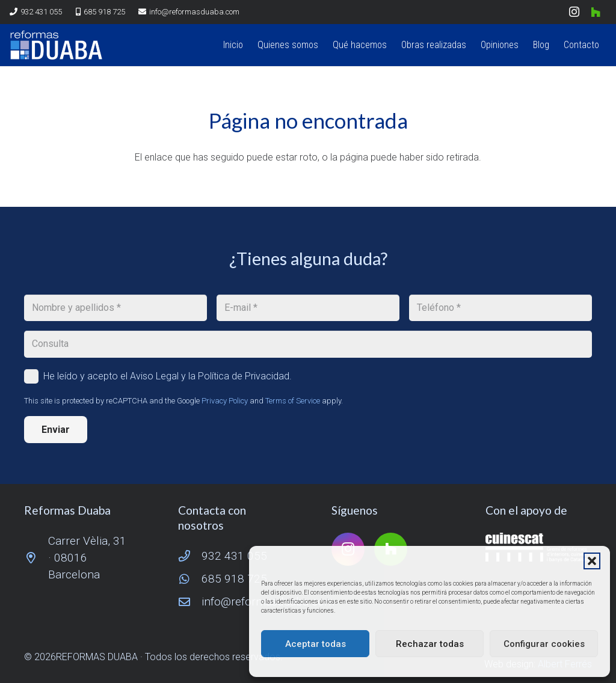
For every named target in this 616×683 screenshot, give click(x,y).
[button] (592, 561)
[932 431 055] (190, 556)
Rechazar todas (430, 644)
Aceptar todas (316, 644)
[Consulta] (308, 344)
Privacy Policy (225, 401)
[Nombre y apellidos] (115, 308)
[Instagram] (574, 12)
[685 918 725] (190, 579)
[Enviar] (56, 430)
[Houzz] (596, 12)
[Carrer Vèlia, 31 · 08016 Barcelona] (36, 558)
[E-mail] (308, 308)
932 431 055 (234, 556)
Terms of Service (293, 401)
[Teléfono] (500, 308)
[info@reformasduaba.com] (190, 602)
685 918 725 (234, 579)
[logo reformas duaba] (56, 45)
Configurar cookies (544, 644)
